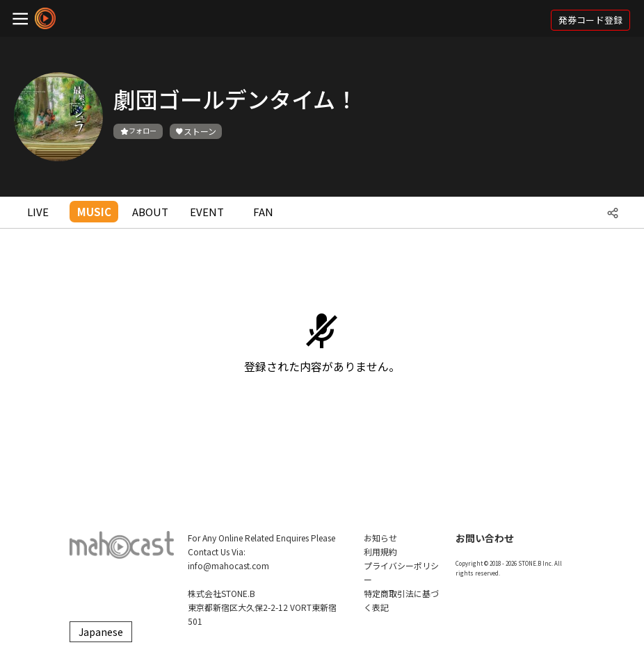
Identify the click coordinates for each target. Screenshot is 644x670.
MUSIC (94, 212)
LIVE (38, 212)
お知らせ (380, 538)
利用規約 (380, 551)
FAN (263, 212)
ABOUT (150, 212)
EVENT (207, 212)
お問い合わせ (485, 538)
